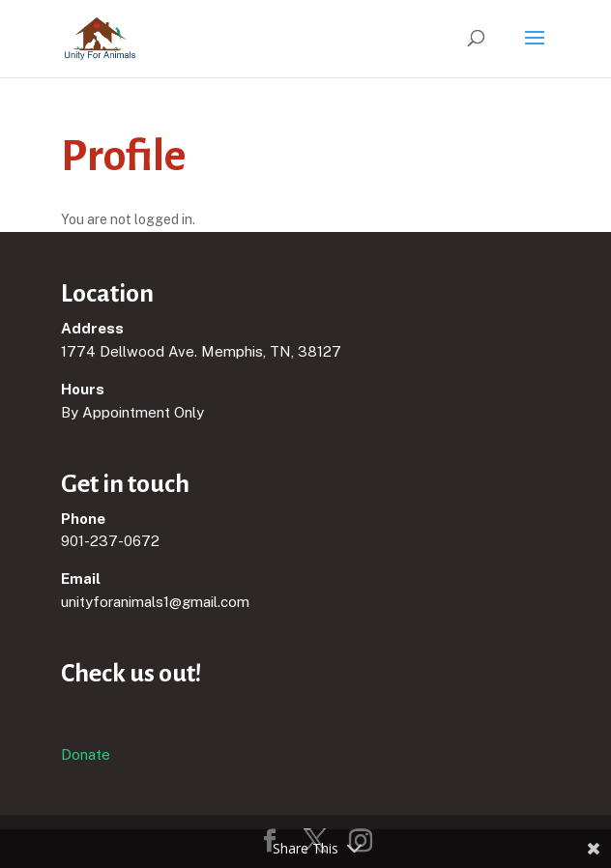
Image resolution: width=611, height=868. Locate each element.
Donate (86, 754)
